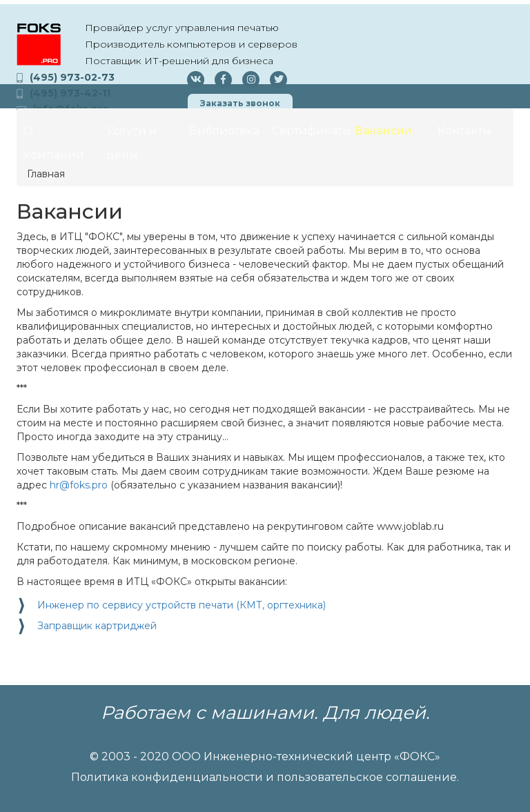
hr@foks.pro (79, 485)
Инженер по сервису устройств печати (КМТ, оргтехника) (181, 605)
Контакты (464, 131)
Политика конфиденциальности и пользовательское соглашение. (265, 777)
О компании (54, 143)
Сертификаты (310, 131)
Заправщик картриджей (97, 626)
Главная (46, 174)
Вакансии (383, 131)
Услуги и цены (132, 143)
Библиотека (224, 131)
